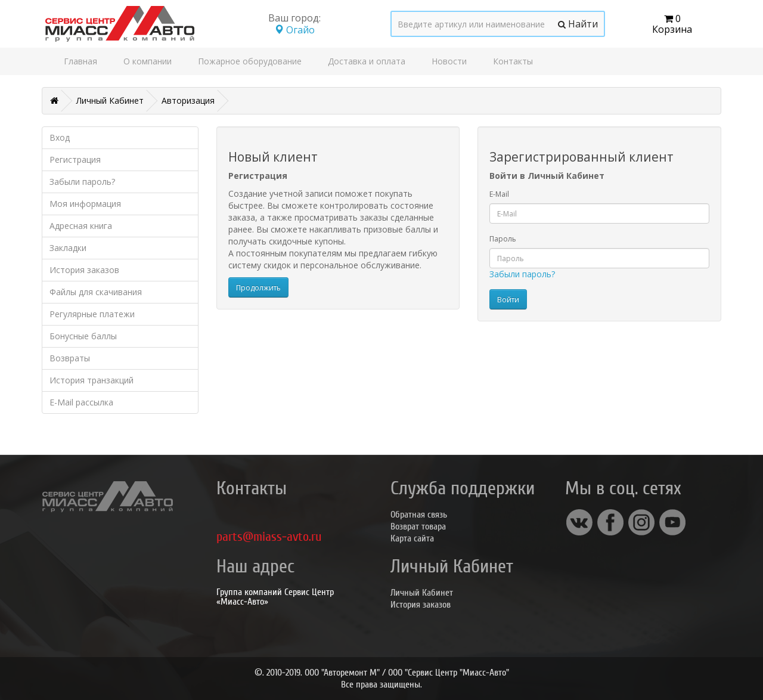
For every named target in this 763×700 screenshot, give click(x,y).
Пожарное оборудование (250, 61)
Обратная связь (419, 515)
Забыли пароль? (82, 182)
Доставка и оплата (367, 61)
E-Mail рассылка (81, 402)
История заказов (84, 270)
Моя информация (85, 204)
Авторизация (188, 100)
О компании (148, 61)
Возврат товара (418, 526)
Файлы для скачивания (96, 292)
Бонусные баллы (83, 336)
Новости (449, 61)
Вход (60, 137)
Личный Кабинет (110, 100)
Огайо (294, 30)
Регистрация (75, 159)
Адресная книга (81, 226)
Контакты (513, 61)
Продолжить (258, 288)
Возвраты (70, 358)
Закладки (68, 248)
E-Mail (499, 194)
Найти (578, 24)
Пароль (503, 239)
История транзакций (92, 380)
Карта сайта (412, 538)
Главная (80, 61)
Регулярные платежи (92, 314)
